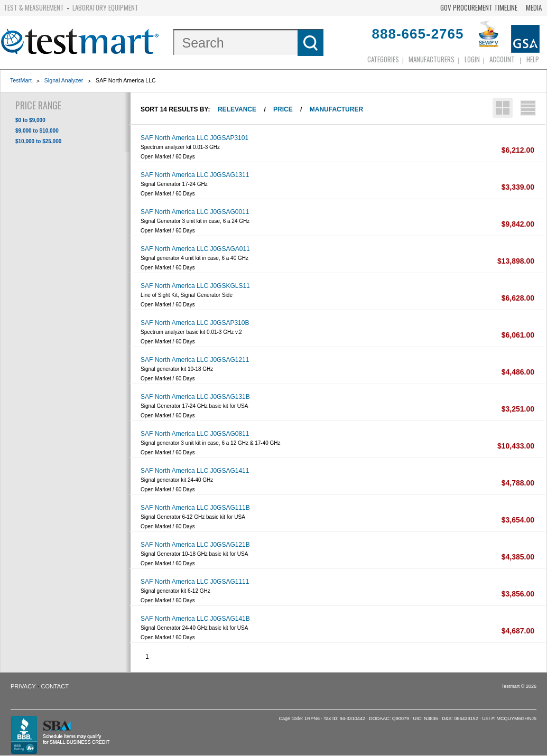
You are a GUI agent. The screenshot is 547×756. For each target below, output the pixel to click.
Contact (55, 686)
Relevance (237, 109)
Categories (383, 59)
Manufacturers (432, 59)
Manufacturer (336, 109)
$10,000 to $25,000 (38, 141)
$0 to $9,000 (30, 120)
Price (283, 109)
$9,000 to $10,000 (37, 131)
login (472, 59)
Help (533, 59)
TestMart (21, 80)
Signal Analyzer (64, 80)
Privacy (23, 686)
